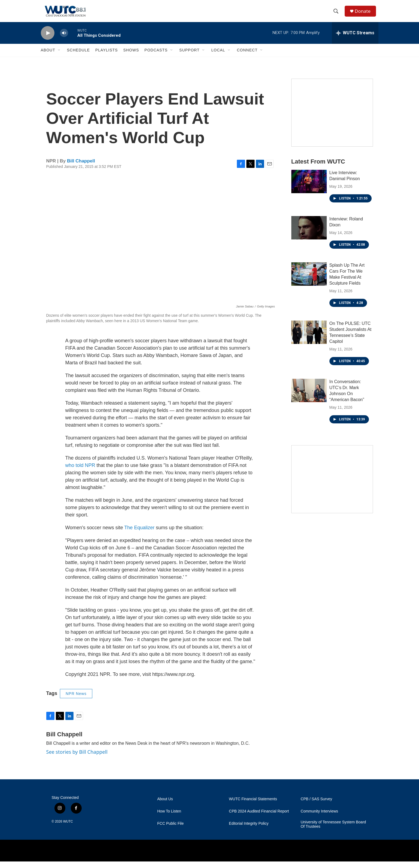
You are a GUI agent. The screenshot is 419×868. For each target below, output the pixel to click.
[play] (48, 40)
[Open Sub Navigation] (59, 57)
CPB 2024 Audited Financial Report (259, 818)
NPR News (76, 700)
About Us (165, 806)
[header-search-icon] (337, 14)
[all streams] (355, 39)
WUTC (68, 828)
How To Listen (169, 818)
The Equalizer (139, 534)
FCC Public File (171, 830)
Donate (365, 14)
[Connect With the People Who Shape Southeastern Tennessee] (332, 119)
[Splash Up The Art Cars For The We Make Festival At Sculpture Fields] (309, 281)
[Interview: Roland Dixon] (309, 234)
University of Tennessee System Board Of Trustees (333, 831)
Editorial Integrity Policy (249, 830)
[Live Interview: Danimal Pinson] (309, 188)
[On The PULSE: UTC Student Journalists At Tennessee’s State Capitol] (309, 339)
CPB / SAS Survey (316, 806)
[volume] (64, 40)
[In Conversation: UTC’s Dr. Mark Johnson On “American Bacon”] (309, 397)
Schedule (78, 57)
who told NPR (80, 472)
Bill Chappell (81, 167)
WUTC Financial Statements (253, 806)
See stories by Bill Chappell (77, 758)
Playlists (107, 57)
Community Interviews (319, 818)
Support (189, 57)
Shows (131, 57)
